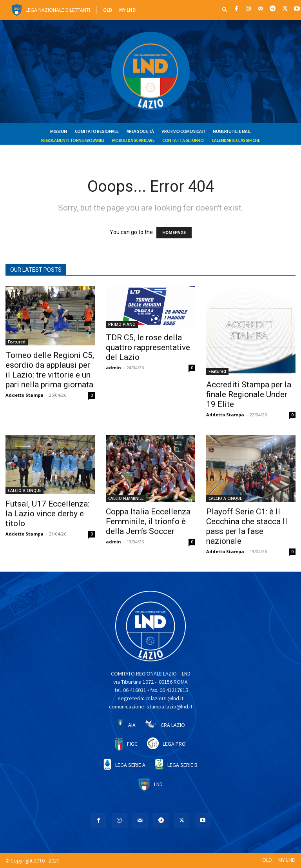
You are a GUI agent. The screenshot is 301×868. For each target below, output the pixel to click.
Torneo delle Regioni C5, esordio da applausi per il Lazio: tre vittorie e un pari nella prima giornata (50, 370)
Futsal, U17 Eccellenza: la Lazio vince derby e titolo (47, 514)
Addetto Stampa (24, 395)
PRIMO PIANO (122, 324)
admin (113, 368)
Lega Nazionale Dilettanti (58, 10)
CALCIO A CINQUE (24, 490)
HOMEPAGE (174, 233)
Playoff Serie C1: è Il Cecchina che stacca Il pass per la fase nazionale (247, 526)
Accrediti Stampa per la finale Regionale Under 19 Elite (249, 394)
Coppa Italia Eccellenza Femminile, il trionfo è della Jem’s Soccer (148, 521)
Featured (17, 342)
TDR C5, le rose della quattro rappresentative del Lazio (148, 347)
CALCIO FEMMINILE (126, 498)
